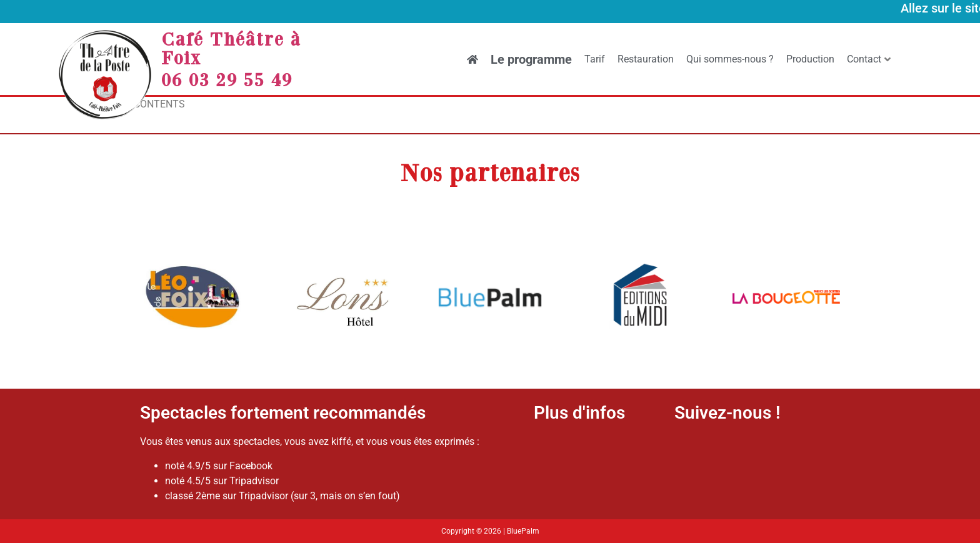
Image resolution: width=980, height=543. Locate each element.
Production (810, 59)
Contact (869, 59)
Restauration (646, 59)
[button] (154, 299)
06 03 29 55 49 (227, 79)
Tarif (595, 59)
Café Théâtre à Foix (231, 48)
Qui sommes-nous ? (730, 59)
